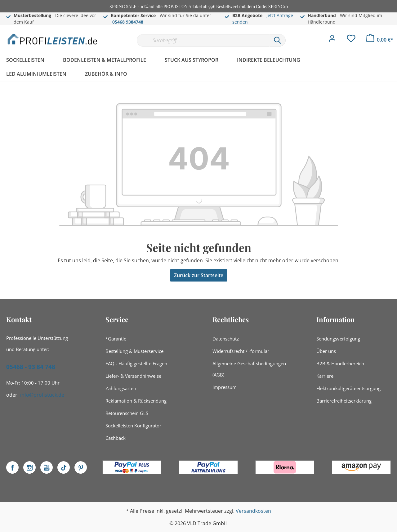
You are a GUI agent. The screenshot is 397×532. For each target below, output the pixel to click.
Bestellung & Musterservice (134, 351)
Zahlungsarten (121, 388)
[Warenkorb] (380, 40)
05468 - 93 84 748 (31, 367)
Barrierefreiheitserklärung (344, 401)
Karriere (325, 376)
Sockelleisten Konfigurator (133, 426)
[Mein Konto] (332, 40)
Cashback (116, 438)
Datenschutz (226, 339)
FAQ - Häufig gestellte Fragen (136, 363)
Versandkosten (253, 511)
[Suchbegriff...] (203, 40)
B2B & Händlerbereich (340, 363)
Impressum (225, 387)
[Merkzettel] (351, 40)
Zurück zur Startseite (199, 275)
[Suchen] (278, 40)
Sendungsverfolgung (338, 339)
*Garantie (116, 339)
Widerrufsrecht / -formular (241, 351)
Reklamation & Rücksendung (136, 401)
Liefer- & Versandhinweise (133, 376)
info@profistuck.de (42, 395)
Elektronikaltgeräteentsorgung (348, 388)
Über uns (326, 351)
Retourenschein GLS (127, 413)
